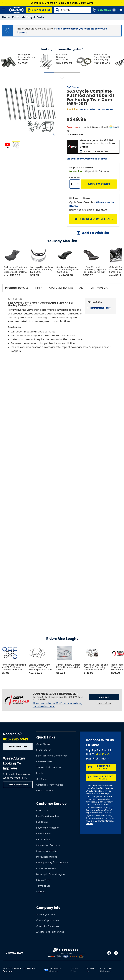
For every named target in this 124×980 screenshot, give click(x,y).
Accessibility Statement (106, 970)
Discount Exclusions (47, 857)
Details (84, 147)
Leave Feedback (18, 785)
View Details (39, 175)
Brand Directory (45, 791)
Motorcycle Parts (33, 17)
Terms (109, 821)
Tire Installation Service (49, 767)
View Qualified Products (102, 788)
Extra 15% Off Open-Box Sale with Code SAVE (62, 3)
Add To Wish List (96, 233)
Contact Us (42, 810)
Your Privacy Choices (55, 970)
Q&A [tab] (82, 288)
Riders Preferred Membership (52, 756)
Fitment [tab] (39, 288)
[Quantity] (75, 184)
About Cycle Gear (46, 914)
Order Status (43, 744)
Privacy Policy (43, 880)
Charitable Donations (48, 926)
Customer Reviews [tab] (61, 288)
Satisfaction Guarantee (49, 845)
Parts (16, 17)
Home (6, 17)
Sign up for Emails (103, 767)
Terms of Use (43, 886)
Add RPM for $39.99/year (96, 151)
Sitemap (41, 892)
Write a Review (105, 109)
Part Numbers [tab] (99, 288)
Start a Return (18, 746)
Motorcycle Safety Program (51, 874)
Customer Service (51, 804)
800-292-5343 (16, 739)
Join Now (104, 697)
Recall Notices (44, 834)
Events (40, 773)
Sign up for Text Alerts (103, 778)
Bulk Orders (42, 822)
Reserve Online (44, 761)
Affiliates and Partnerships (50, 932)
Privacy (89, 824)
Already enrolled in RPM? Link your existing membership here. (57, 705)
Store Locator (43, 750)
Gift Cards (42, 779)
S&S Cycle (73, 87)
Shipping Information (47, 851)
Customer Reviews (46, 868)
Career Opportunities (48, 920)
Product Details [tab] (17, 288)
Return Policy (43, 839)
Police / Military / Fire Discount (52, 863)
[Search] (72, 10)
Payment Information (48, 828)
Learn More (104, 703)
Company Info (48, 908)
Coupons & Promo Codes (50, 785)
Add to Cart (99, 184)
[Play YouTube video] (62, 379)
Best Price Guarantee (48, 816)
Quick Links (46, 737)
